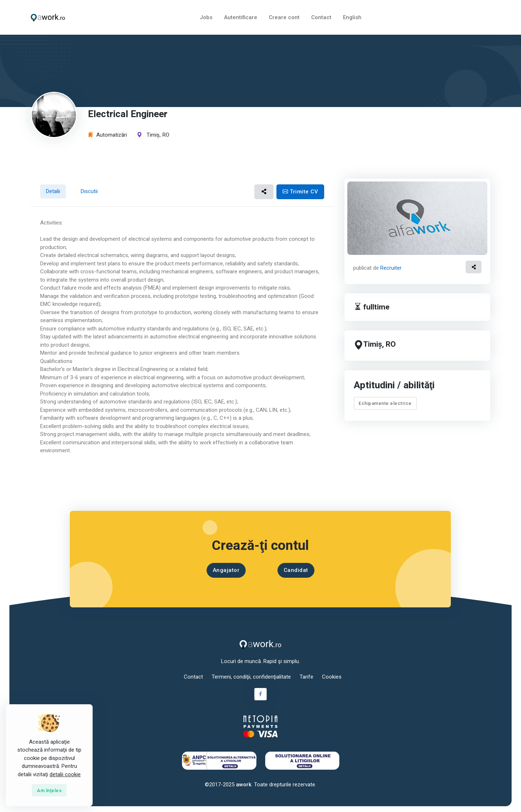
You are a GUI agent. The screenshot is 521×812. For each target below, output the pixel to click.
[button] (264, 192)
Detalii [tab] (53, 191)
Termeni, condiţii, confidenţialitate (251, 677)
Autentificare (241, 17)
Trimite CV (300, 192)
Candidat (296, 570)
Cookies (332, 677)
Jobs (206, 17)
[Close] (49, 790)
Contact (321, 17)
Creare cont (284, 17)
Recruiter (391, 268)
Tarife (306, 677)
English (352, 17)
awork (244, 785)
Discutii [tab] (89, 191)
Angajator (226, 570)
